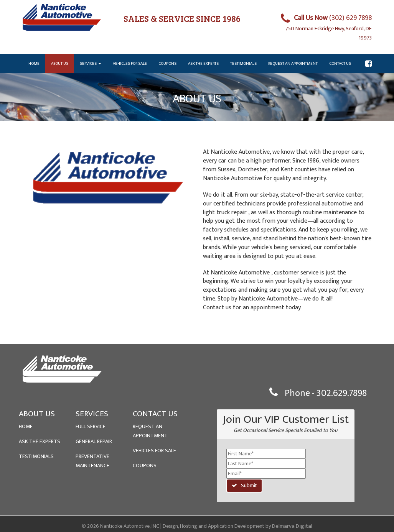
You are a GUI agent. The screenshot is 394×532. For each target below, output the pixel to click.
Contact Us (340, 64)
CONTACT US (155, 414)
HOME (26, 426)
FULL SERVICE (91, 426)
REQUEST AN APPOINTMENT (150, 431)
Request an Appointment (293, 64)
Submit (244, 485)
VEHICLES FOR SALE (154, 451)
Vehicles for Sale (130, 64)
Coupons (167, 64)
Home (34, 64)
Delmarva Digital (292, 526)
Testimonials (243, 64)
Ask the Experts (203, 64)
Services (91, 64)
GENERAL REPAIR (94, 441)
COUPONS (145, 465)
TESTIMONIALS (36, 456)
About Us (60, 64)
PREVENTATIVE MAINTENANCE (92, 461)
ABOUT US (37, 414)
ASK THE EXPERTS (40, 441)
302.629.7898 (342, 393)
